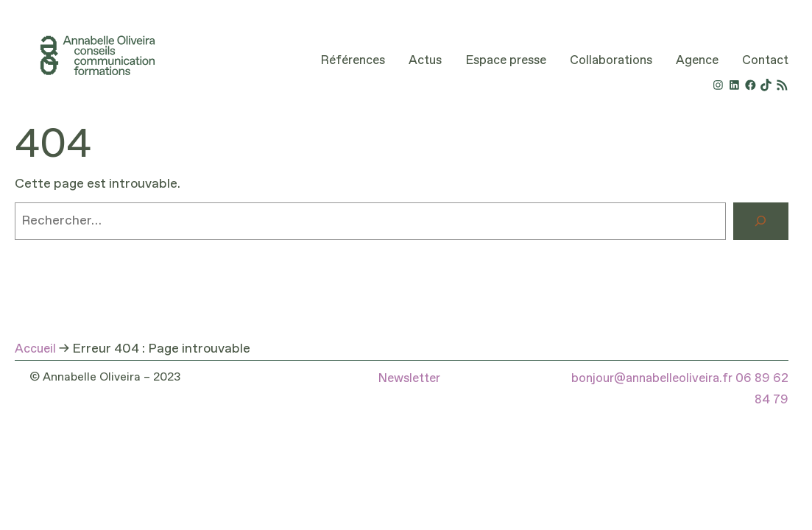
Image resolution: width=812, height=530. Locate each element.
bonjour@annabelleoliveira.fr (652, 379)
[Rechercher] (761, 222)
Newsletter (409, 379)
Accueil (35, 349)
